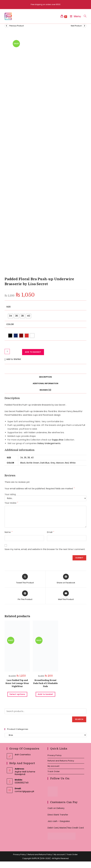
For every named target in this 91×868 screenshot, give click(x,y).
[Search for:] (84, 16)
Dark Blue (45, 463)
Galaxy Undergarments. (49, 443)
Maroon (60, 463)
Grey (53, 463)
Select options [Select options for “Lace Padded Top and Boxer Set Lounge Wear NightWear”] (17, 694)
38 (29, 458)
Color (10, 324)
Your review (11, 503)
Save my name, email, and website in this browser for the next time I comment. (45, 549)
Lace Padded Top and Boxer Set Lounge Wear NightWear (17, 683)
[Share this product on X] (25, 579)
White (73, 463)
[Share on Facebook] (66, 579)
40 (32, 458)
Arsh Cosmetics (23, 755)
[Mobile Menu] (75, 16)
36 (25, 458)
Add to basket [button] (45, 694)
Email (51, 532)
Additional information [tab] (45, 383)
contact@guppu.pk (24, 791)
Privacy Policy (55, 755)
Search (79, 719)
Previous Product (17, 26)
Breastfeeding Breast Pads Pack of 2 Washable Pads (45, 683)
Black (23, 463)
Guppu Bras (58, 440)
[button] (13, 359)
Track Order (54, 771)
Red (67, 463)
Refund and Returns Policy (61, 761)
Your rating (10, 494)
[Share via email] (66, 596)
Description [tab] (45, 377)
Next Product (76, 26)
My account (53, 766)
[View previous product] (7, 26)
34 (22, 458)
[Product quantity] (7, 351)
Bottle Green (33, 463)
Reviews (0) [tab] (45, 390)
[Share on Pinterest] (25, 596)
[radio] (11, 316)
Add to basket (33, 352)
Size (8, 307)
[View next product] (84, 26)
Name (9, 532)
